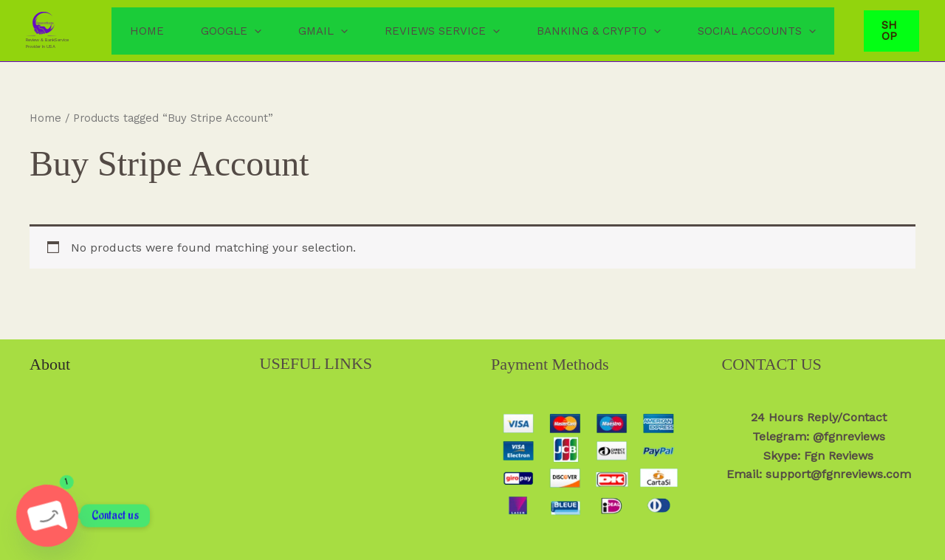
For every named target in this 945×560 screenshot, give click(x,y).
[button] (254, 31)
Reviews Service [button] (442, 31)
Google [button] (231, 31)
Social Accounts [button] (757, 31)
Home (147, 31)
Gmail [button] (323, 31)
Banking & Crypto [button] (599, 31)
